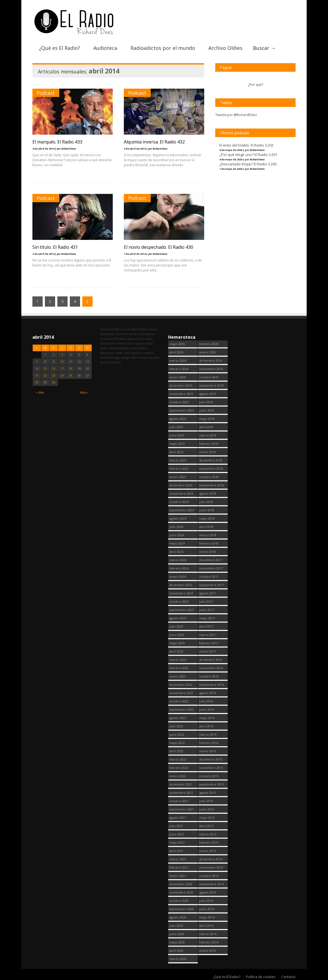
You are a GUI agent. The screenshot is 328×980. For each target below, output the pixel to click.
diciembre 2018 (211, 460)
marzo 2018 (208, 535)
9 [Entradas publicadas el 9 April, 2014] (54, 362)
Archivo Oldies (225, 48)
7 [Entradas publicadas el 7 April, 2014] (37, 362)
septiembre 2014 (212, 884)
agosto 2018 (208, 493)
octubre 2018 (209, 477)
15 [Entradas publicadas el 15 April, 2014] (45, 369)
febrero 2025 (179, 469)
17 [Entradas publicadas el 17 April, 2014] (62, 369)
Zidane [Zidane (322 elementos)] (116, 362)
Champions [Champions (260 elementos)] (146, 334)
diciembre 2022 (181, 685)
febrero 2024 (179, 568)
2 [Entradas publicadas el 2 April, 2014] (54, 355)
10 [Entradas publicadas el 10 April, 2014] (62, 362)
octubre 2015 (209, 776)
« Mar (40, 392)
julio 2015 (206, 801)
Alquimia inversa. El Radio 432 (154, 142)
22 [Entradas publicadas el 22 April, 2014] (45, 375)
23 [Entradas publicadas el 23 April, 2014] (54, 375)
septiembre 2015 (212, 784)
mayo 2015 (207, 818)
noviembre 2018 (211, 469)
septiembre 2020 (182, 909)
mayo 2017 (207, 618)
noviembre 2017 (211, 568)
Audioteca (105, 48)
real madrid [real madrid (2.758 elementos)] (133, 353)
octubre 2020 (179, 901)
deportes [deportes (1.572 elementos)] (134, 339)
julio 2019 (206, 402)
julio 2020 (176, 926)
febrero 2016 (209, 743)
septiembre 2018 (212, 485)
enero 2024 (178, 577)
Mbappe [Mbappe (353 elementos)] (124, 348)
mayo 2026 (177, 344)
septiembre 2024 (182, 510)
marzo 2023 (178, 660)
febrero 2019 (209, 444)
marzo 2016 (208, 734)
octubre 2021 (179, 801)
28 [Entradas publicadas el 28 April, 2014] (37, 382)
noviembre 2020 (181, 892)
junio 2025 (177, 435)
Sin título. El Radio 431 (55, 247)
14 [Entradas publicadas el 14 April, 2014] (37, 369)
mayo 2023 (177, 643)
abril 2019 (206, 427)
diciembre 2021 (181, 784)
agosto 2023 (178, 618)
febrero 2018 (209, 543)
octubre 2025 (179, 402)
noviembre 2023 (181, 593)
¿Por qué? (256, 85)
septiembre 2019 (212, 385)
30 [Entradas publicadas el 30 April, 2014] (54, 382)
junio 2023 (177, 635)
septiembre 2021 (182, 809)
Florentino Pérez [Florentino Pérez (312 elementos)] (113, 343)
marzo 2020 (178, 959)
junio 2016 (207, 710)
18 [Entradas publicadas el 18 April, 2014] (71, 369)
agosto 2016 (208, 693)
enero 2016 (207, 751)
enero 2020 (207, 352)
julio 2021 (176, 826)
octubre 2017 (209, 577)
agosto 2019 (208, 394)
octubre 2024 (179, 502)
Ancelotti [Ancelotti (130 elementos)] (107, 329)
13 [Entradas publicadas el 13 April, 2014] (88, 362)
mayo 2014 (207, 917)
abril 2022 (176, 751)
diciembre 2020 (181, 884)
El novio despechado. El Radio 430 (158, 247)
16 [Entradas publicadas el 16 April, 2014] (54, 369)
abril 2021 (176, 851)
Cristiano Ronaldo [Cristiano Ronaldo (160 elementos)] (113, 339)
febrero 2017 (209, 643)
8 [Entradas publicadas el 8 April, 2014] (45, 362)
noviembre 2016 (211, 668)
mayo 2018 (207, 518)
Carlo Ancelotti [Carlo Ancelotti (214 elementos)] (126, 334)
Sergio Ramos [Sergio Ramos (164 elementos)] (131, 357)
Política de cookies (261, 977)
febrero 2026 (179, 369)
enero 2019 (207, 452)
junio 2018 (207, 510)
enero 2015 (207, 851)
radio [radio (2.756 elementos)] (119, 353)
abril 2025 (176, 452)
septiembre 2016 (212, 685)
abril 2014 (206, 926)
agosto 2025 (178, 419)
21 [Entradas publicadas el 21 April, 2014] (37, 375)
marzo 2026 (178, 361)
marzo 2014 (208, 934)
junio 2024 (177, 535)
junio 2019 (207, 410)
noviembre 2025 (181, 394)
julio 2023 (176, 626)
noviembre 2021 (181, 793)
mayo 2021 (177, 842)
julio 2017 (206, 601)
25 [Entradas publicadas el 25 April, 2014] (71, 375)
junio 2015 (207, 809)
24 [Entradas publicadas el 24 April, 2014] (62, 375)
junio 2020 (177, 934)
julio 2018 (206, 502)
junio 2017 (207, 610)
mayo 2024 (177, 543)
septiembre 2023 (182, 610)
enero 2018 (207, 552)
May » (84, 392)
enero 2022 (178, 776)
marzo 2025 (178, 460)
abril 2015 (206, 826)
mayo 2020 (177, 942)
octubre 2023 (179, 601)
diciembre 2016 (211, 660)
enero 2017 (207, 651)
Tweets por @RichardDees (236, 115)
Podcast (46, 93)
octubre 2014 (209, 876)
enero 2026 (178, 377)
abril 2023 (176, 651)
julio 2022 (176, 726)
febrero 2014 (209, 942)
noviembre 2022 (181, 693)
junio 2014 (207, 909)
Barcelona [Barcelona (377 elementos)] (150, 329)
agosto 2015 (208, 793)
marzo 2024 (178, 560)
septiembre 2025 (182, 410)
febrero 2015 (209, 842)
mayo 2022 (177, 743)
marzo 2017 (208, 635)
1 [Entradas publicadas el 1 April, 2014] (45, 355)
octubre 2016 (209, 676)
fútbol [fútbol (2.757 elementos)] (131, 343)
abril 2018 (206, 527)
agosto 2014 (208, 892)
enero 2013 (207, 951)
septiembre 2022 (182, 710)
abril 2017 (206, 626)
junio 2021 (177, 834)
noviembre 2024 (181, 493)
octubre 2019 (209, 377)
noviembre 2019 (211, 369)
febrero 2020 (209, 344)
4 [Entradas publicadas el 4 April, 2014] (71, 355)
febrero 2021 (179, 867)
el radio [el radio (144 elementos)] (147, 339)
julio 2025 (176, 427)
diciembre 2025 (181, 385)
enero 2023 (178, 676)
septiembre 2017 (212, 585)
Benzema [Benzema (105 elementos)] (107, 334)
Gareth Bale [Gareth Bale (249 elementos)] (145, 343)
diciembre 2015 (211, 759)
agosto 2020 (178, 917)
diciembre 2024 (181, 485)
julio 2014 (206, 901)
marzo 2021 (178, 859)
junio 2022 (177, 734)
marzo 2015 (208, 834)
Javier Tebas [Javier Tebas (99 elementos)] (109, 348)
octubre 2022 (179, 701)
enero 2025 (178, 477)
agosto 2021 (178, 818)
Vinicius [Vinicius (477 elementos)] (147, 357)
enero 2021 (178, 876)
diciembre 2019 (211, 361)
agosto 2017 (208, 593)
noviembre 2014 (211, 867)
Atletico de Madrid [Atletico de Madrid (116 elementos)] (128, 329)
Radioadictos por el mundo (163, 48)
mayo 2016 (207, 718)
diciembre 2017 (211, 560)
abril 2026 (176, 352)
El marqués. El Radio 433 (57, 142)
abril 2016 (206, 726)
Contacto (288, 977)
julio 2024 (176, 527)
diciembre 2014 (211, 859)
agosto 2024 (178, 518)
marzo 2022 (178, 759)
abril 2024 (176, 552)
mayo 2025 (177, 444)
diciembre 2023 (181, 585)
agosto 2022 (178, 718)
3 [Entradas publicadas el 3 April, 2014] (62, 355)
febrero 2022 (179, 768)
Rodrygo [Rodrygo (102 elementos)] (114, 357)
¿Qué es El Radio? (60, 48)
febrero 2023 (179, 668)
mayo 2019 (207, 419)
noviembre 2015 (211, 768)
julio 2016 (206, 701)
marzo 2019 (208, 435)
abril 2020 (176, 951)
